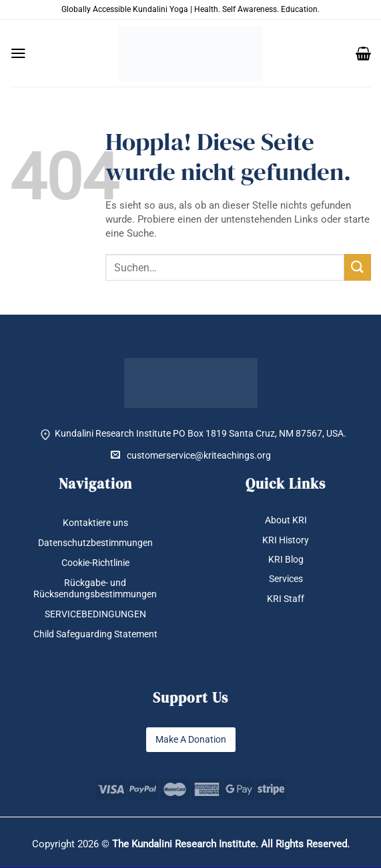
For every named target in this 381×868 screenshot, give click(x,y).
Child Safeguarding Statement (95, 634)
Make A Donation (191, 739)
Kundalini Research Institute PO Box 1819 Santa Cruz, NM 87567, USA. (201, 433)
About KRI (286, 520)
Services (286, 579)
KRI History (286, 540)
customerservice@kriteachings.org (191, 455)
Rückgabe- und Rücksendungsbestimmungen (95, 588)
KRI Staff (286, 599)
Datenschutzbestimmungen (95, 543)
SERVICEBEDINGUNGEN (95, 614)
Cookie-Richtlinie (95, 563)
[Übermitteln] (358, 267)
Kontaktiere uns (95, 523)
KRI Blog (286, 559)
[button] (18, 53)
